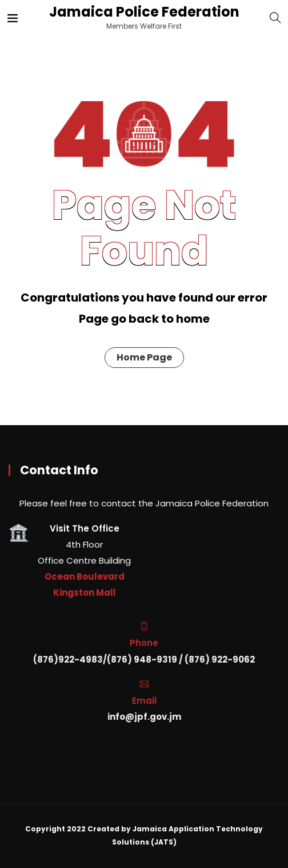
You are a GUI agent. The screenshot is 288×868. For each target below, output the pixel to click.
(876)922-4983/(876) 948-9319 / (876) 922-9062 (144, 659)
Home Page (144, 357)
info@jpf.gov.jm (144, 717)
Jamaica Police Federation (143, 12)
